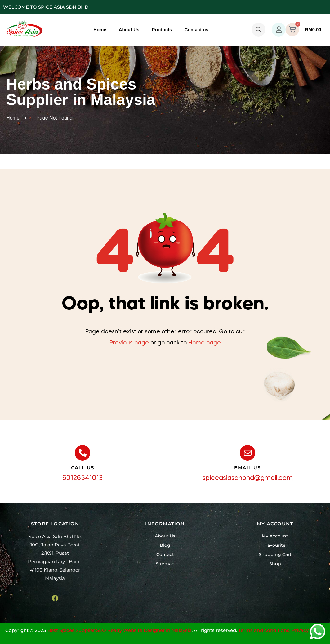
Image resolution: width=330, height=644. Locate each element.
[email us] (247, 453)
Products (162, 30)
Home (100, 30)
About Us (129, 30)
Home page (205, 343)
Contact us (196, 30)
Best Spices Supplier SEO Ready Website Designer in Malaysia (120, 630)
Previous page (129, 343)
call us (83, 468)
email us (247, 468)
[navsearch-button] (259, 30)
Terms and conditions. (264, 630)
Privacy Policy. (308, 630)
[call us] (82, 453)
